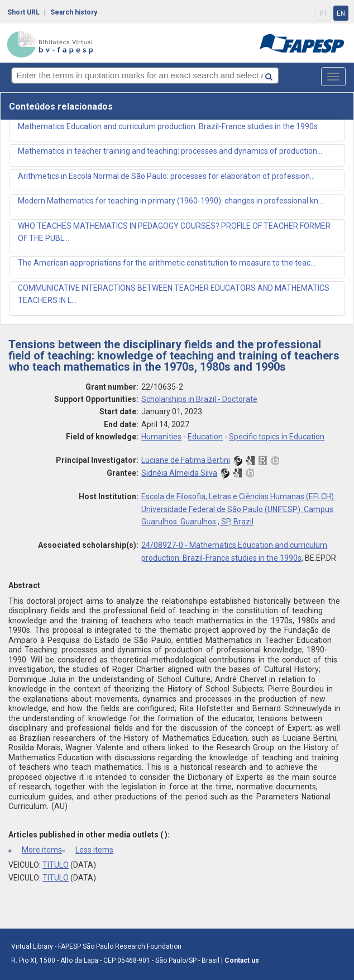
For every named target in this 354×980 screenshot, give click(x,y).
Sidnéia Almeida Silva (179, 473)
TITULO (56, 865)
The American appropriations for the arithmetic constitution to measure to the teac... (167, 263)
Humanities (161, 437)
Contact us (242, 960)
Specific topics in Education (277, 437)
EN (341, 13)
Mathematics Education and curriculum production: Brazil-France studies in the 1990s (168, 126)
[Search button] (296, 75)
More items (35, 850)
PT (323, 13)
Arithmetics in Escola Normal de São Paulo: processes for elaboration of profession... (166, 176)
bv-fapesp (50, 44)
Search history (74, 12)
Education (205, 437)
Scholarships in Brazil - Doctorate (199, 399)
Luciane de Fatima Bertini (186, 460)
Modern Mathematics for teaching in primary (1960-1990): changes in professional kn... (171, 201)
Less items (88, 850)
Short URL (23, 12)
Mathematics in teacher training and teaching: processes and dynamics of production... (170, 151)
